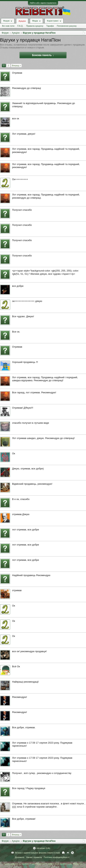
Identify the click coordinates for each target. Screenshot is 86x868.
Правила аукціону (35, 26)
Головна (63, 853)
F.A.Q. (20, 26)
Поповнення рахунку (67, 26)
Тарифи (50, 26)
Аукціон (22, 21)
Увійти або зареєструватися (43, 3)
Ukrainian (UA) (43, 848)
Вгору (68, 853)
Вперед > (16, 66)
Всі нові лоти (8, 26)
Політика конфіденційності (56, 857)
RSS (72, 853)
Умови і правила (34, 857)
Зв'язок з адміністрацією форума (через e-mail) (37, 853)
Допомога (20, 857)
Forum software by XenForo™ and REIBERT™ (43, 864)
